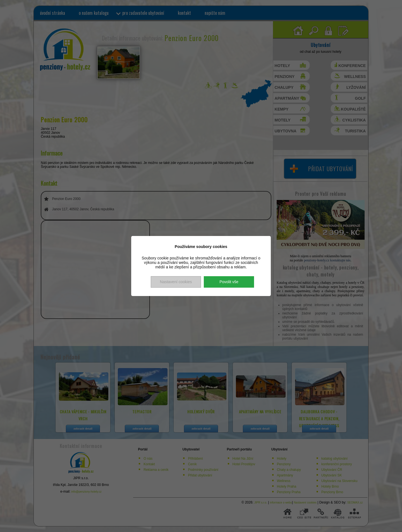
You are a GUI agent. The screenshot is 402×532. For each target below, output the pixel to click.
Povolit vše (229, 282)
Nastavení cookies (176, 282)
